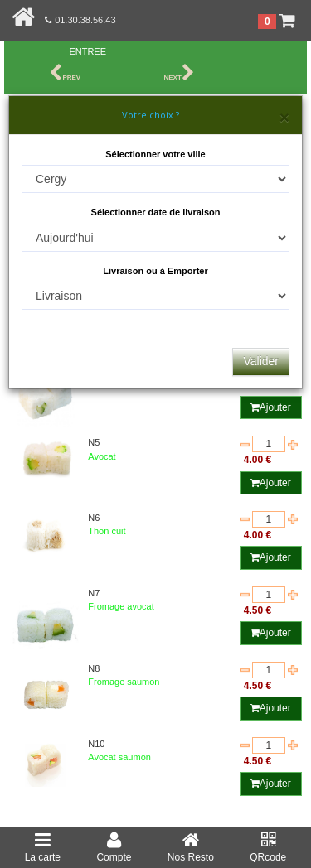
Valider (261, 361)
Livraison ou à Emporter (155, 271)
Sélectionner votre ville (155, 154)
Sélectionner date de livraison (156, 212)
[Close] (284, 117)
